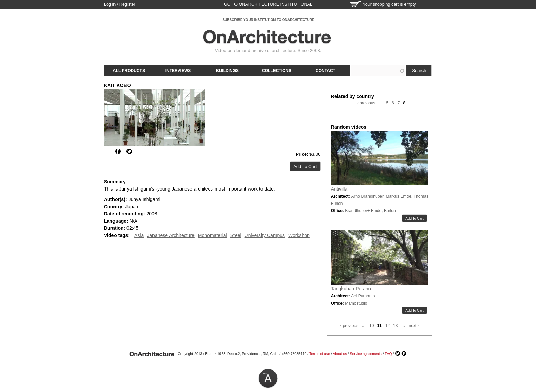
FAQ (388, 354)
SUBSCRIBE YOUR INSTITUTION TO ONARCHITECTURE (268, 20)
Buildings (227, 71)
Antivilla (339, 189)
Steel (236, 235)
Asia (139, 235)
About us (340, 354)
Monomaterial (212, 235)
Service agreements (366, 354)
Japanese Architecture (171, 235)
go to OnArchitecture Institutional (268, 4)
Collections (277, 71)
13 (395, 326)
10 (371, 326)
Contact (325, 71)
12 (387, 326)
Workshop (299, 235)
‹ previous (366, 103)
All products (129, 71)
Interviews (178, 71)
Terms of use (320, 354)
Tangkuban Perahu (351, 289)
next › (414, 326)
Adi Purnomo (363, 296)
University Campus (265, 235)
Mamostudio (356, 303)
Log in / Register (120, 4)
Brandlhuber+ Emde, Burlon (370, 211)
